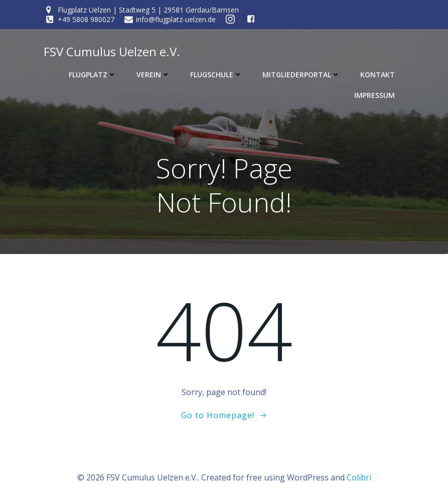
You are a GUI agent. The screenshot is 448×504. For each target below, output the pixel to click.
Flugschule (216, 75)
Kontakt (378, 75)
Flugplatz (93, 75)
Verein (153, 75)
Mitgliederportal (301, 75)
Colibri (359, 477)
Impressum (375, 95)
